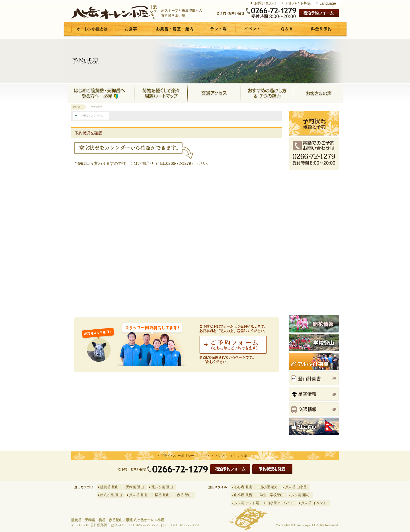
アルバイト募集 (298, 3)
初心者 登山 (243, 487)
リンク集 (241, 456)
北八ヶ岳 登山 (162, 487)
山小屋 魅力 (269, 487)
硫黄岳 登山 (109, 487)
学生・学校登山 (272, 495)
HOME (77, 107)
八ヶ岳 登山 (138, 495)
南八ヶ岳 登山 (111, 495)
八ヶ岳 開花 (300, 495)
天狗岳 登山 (135, 487)
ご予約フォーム (91, 116)
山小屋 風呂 (243, 495)
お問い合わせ (265, 3)
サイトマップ (214, 456)
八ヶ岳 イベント (314, 503)
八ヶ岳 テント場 (246, 503)
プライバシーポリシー (177, 456)
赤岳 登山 (184, 495)
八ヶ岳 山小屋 (296, 487)
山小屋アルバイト (280, 503)
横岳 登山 (162, 495)
